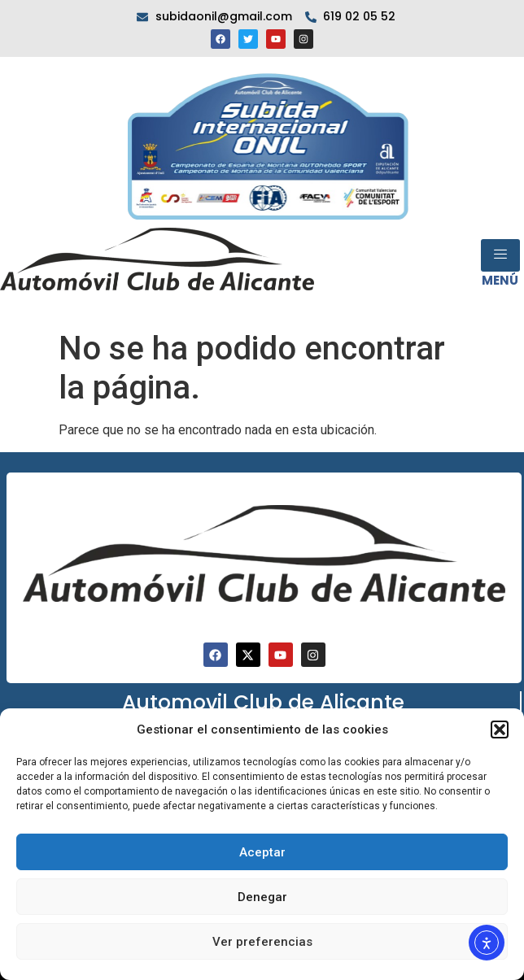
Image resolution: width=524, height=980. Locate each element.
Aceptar (262, 852)
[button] (500, 730)
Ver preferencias (262, 942)
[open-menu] (500, 255)
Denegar (262, 897)
